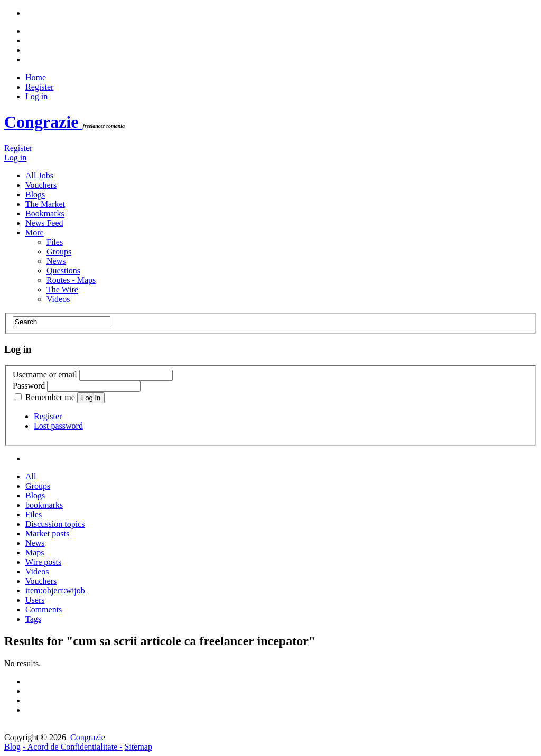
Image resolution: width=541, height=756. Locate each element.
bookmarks (44, 505)
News (56, 261)
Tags (33, 619)
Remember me (46, 397)
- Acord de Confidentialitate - (72, 747)
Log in (36, 96)
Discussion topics (55, 524)
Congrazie (43, 122)
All (31, 476)
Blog (12, 747)
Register (39, 87)
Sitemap (138, 747)
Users (35, 600)
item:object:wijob (55, 590)
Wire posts (43, 562)
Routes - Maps (71, 280)
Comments (44, 609)
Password (29, 386)
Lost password (58, 426)
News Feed (44, 223)
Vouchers (41, 185)
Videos (58, 299)
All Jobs (39, 176)
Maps (35, 552)
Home (36, 77)
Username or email (45, 375)
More (35, 233)
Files (55, 242)
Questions (63, 271)
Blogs (35, 195)
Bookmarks (45, 214)
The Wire (62, 290)
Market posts (47, 533)
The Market (45, 204)
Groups (59, 252)
